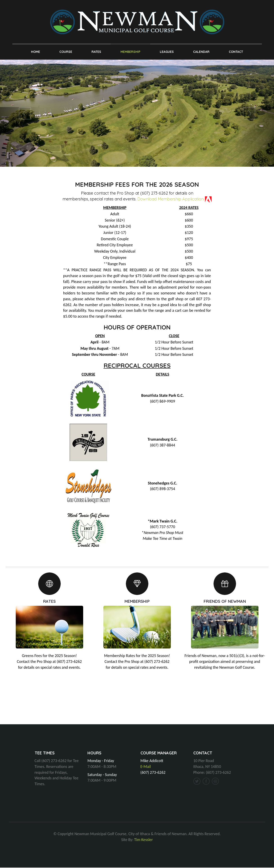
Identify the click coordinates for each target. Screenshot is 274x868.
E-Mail (146, 767)
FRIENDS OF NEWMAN (225, 602)
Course (66, 52)
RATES (49, 602)
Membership (130, 52)
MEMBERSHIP (137, 602)
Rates (96, 52)
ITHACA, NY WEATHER (137, 708)
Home (36, 52)
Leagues (167, 52)
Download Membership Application (170, 199)
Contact (236, 52)
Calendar (201, 52)
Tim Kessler (144, 840)
